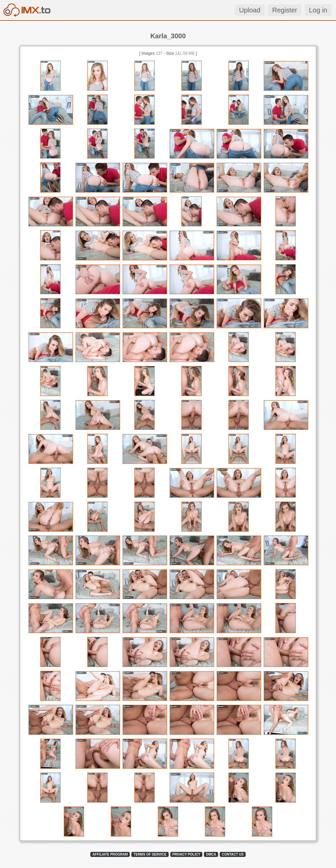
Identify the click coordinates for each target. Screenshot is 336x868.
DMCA (211, 854)
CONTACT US (233, 854)
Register (285, 10)
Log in (318, 10)
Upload (250, 10)
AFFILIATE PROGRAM (110, 854)
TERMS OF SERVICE (150, 854)
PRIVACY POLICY (186, 854)
